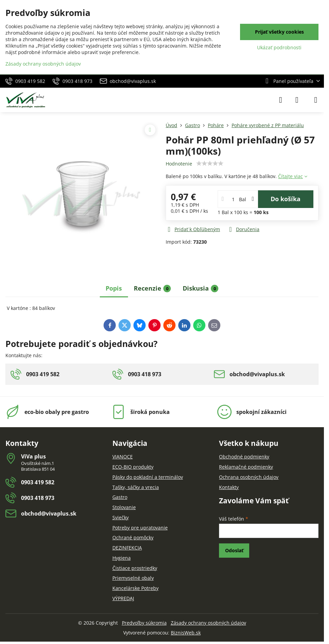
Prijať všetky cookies (279, 32)
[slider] (210, 163)
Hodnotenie (179, 164)
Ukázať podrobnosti (279, 47)
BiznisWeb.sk (186, 633)
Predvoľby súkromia (144, 623)
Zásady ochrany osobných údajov (208, 623)
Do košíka (286, 199)
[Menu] (316, 100)
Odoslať (234, 550)
